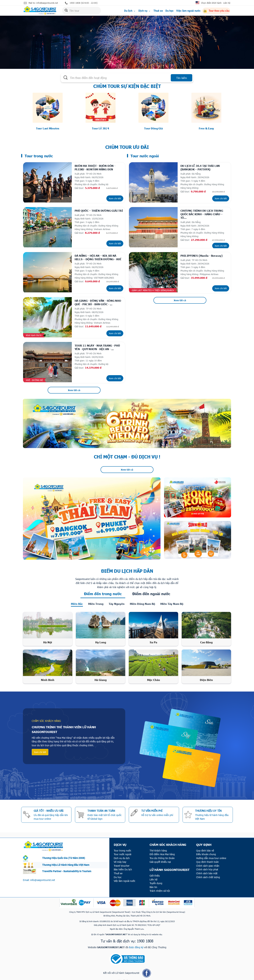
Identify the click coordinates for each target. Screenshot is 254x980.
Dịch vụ (145, 11)
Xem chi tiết (115, 198)
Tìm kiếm (182, 78)
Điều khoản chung (206, 850)
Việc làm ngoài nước (188, 11)
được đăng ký (136, 943)
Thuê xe (158, 11)
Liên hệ (227, 3)
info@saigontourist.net (43, 876)
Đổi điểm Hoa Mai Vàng (162, 850)
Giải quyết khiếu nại (160, 858)
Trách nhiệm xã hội (160, 887)
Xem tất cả (74, 386)
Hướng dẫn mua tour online (211, 854)
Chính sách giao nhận (208, 862)
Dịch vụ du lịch (122, 854)
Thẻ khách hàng (158, 846)
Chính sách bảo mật (207, 869)
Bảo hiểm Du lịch (123, 865)
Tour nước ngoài (123, 850)
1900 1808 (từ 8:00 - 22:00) (81, 3)
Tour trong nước (123, 846)
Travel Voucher (122, 862)
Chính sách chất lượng (208, 873)
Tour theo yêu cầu (216, 11)
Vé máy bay (120, 858)
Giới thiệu (155, 872)
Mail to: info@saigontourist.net (41, 3)
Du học (170, 11)
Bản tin (153, 883)
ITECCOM (133, 977)
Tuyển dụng (156, 879)
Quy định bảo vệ (205, 846)
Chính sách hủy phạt (207, 865)
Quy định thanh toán (207, 858)
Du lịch (130, 11)
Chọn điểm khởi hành (211, 3)
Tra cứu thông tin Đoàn (162, 854)
